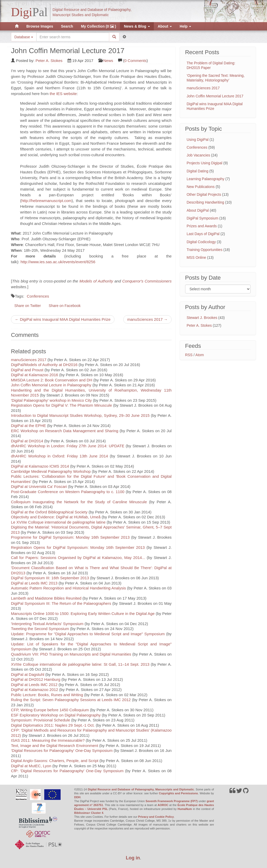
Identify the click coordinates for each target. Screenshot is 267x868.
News (108, 61)
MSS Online (196, 257)
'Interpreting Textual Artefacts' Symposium (47, 624)
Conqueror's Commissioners (147, 281)
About (165, 26)
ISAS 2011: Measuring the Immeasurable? (48, 740)
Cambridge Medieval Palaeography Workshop (51, 471)
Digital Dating (198, 171)
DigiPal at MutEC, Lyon (31, 766)
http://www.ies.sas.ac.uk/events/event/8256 (58, 262)
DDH (77, 797)
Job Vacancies (198, 155)
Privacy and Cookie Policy (156, 817)
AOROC (163, 805)
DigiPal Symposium (202, 218)
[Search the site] (73, 37)
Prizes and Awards (202, 226)
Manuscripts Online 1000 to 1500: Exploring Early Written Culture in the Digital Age (83, 614)
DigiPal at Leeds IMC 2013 (34, 583)
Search (67, 26)
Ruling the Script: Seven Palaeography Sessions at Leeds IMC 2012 (71, 700)
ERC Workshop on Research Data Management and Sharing (65, 431)
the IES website (63, 94)
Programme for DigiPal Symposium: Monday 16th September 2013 (70, 537)
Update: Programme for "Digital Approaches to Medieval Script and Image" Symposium (88, 634)
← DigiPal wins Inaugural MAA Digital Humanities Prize (63, 319)
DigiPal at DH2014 (27, 441)
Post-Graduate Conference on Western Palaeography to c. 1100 (68, 492)
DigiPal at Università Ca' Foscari (39, 486)
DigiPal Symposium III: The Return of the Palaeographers (61, 603)
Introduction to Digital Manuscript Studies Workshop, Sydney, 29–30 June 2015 (80, 415)
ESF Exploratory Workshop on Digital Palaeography (56, 715)
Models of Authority (96, 281)
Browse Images (40, 26)
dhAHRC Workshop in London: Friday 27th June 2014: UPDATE (68, 446)
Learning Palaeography (206, 179)
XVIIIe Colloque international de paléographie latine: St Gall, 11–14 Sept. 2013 (80, 664)
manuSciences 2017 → (147, 319)
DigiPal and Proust (27, 370)
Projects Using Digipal (205, 163)
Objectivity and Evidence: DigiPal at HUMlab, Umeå (56, 517)
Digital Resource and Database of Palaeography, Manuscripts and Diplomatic (141, 789)
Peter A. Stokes (49, 61)
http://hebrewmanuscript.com (47, 201)
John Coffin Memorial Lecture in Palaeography (51, 385)
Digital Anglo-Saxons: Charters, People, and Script (55, 761)
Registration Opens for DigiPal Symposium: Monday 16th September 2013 (78, 547)
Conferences (38, 296)
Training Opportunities (205, 250)
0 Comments (135, 61)
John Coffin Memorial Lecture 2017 (215, 96)
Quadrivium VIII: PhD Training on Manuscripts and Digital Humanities (71, 654)
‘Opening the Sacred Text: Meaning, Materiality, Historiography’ (216, 78)
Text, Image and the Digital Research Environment (54, 746)
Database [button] (24, 37)
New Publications (201, 187)
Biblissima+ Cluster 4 (89, 813)
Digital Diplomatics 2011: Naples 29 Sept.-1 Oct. (53, 725)
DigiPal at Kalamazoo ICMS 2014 (40, 466)
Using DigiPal (198, 140)
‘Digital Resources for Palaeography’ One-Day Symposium (62, 750)
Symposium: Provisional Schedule (41, 720)
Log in (133, 858)
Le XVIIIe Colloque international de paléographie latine (58, 522)
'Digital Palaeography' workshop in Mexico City (51, 400)
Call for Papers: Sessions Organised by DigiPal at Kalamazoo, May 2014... (78, 558)
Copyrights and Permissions (178, 793)
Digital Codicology (201, 242)
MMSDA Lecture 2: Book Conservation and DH (52, 380)
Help (185, 26)
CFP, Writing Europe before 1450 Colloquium (50, 710)
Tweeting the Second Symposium (40, 629)
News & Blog (137, 26)
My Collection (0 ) (98, 26)
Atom (200, 355)
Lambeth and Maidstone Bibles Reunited (46, 598)
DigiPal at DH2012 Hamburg (36, 679)
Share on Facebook (65, 306)
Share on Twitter (28, 306)
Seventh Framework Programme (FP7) (172, 801)
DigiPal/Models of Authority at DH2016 (44, 365)
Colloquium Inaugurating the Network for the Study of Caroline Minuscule (79, 502)
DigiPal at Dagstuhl (28, 674)
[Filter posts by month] (218, 289)
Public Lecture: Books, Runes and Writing (47, 695)
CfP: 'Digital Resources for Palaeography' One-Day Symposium (67, 771)
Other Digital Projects (204, 194)
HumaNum (185, 809)
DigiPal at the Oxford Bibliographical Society (49, 512)
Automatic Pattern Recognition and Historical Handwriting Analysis (68, 588)
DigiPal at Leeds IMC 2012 (34, 685)
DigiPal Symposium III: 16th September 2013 (50, 578)
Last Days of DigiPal (203, 234)
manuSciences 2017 (29, 360)
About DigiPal (198, 210)
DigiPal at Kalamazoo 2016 (35, 375)
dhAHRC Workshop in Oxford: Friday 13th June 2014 (60, 456)
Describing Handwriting (205, 202)
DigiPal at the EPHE (28, 426)
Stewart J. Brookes (202, 318)
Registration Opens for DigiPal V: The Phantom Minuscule (61, 405)
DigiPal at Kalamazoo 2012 (35, 690)
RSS (189, 355)
